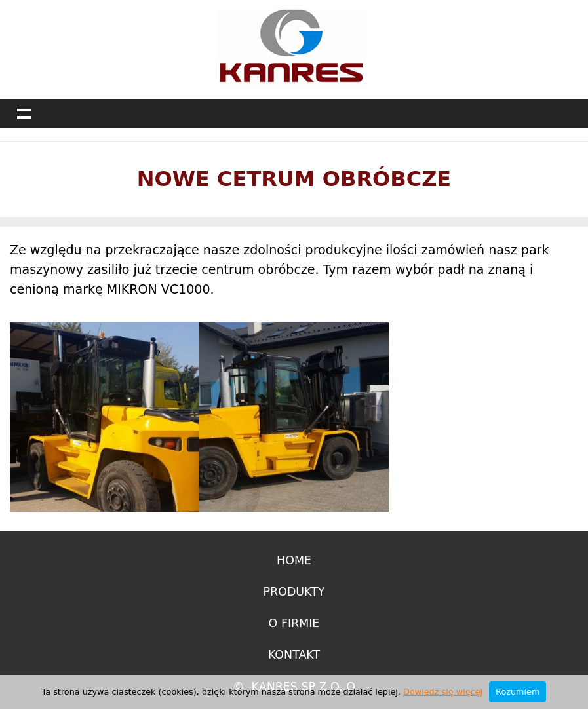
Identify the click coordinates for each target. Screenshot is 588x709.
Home (294, 560)
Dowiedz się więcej (443, 692)
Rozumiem (518, 692)
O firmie (294, 623)
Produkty (294, 592)
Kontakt (294, 655)
